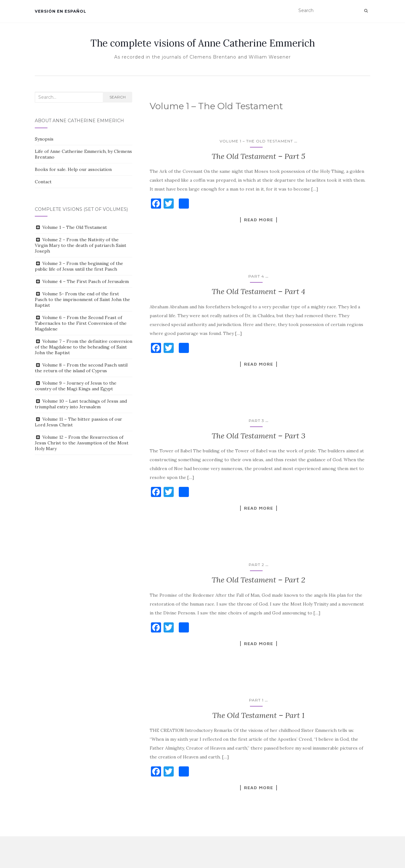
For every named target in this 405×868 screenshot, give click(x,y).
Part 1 (256, 700)
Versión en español (61, 11)
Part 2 (256, 565)
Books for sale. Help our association (73, 169)
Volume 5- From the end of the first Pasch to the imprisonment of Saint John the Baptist (82, 299)
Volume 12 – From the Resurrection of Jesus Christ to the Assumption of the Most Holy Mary (82, 443)
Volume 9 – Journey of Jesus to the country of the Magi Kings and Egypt (76, 386)
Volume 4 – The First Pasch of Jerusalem (86, 281)
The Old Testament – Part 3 (259, 436)
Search (118, 97)
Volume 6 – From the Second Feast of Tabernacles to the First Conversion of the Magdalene (81, 323)
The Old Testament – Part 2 (259, 580)
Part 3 (256, 421)
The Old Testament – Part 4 (259, 291)
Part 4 (256, 276)
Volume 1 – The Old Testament (256, 141)
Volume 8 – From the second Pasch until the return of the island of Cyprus (81, 368)
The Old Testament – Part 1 (259, 715)
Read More (259, 220)
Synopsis (44, 139)
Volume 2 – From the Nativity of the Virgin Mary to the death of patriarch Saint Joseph (81, 245)
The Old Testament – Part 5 (259, 156)
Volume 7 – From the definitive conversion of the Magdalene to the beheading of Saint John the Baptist (84, 347)
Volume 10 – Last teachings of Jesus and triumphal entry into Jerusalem (81, 404)
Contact (43, 182)
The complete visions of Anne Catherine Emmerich (203, 43)
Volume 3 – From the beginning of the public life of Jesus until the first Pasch (79, 266)
